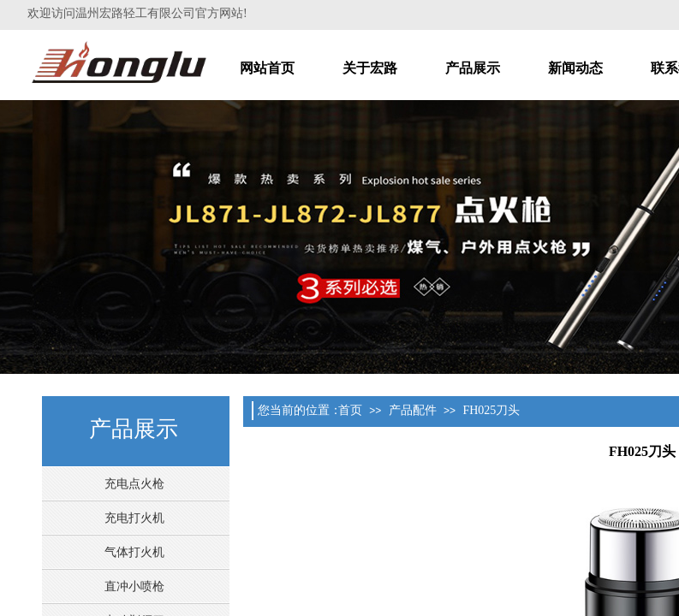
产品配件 (413, 410)
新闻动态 (575, 68)
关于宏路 (370, 68)
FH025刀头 (491, 410)
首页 (350, 410)
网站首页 (267, 68)
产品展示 (473, 68)
